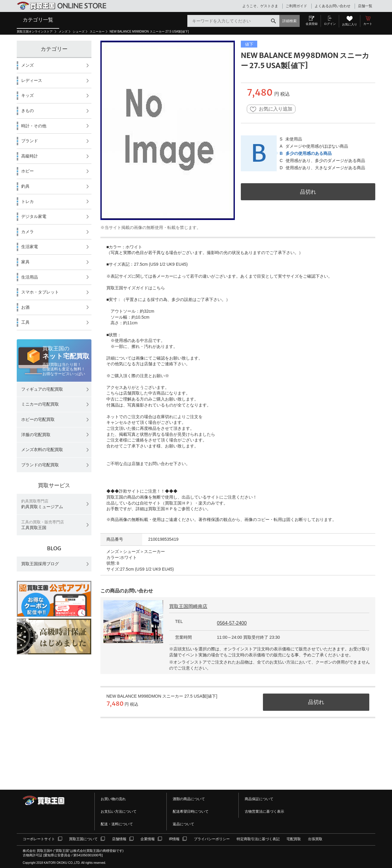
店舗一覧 (365, 6)
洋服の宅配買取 (36, 435)
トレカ (27, 201)
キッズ (27, 95)
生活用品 (30, 277)
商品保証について (259, 799)
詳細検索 (290, 21)
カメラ (27, 232)
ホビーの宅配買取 (38, 419)
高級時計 (30, 156)
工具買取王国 (43, 525)
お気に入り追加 (271, 109)
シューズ (79, 32)
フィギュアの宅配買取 (42, 389)
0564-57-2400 (232, 623)
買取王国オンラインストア (35, 32)
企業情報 (148, 839)
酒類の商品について (189, 799)
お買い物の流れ (113, 799)
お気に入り (350, 24)
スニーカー (97, 32)
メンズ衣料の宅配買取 (42, 450)
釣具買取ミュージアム (42, 504)
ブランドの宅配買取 (40, 465)
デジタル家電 (34, 216)
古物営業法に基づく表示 (264, 812)
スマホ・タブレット (40, 292)
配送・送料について (117, 824)
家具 (25, 262)
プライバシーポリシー (212, 839)
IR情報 (174, 839)
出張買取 (315, 839)
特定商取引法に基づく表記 (258, 839)
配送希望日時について (191, 812)
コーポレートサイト (39, 839)
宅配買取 (294, 839)
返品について (183, 824)
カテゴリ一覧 (38, 20)
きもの (27, 111)
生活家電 (30, 247)
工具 (25, 322)
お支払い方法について (119, 812)
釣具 (25, 186)
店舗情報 (119, 839)
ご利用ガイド (296, 6)
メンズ (63, 32)
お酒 (25, 307)
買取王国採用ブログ (40, 564)
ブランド (30, 141)
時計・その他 (34, 126)
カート (368, 24)
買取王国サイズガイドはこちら (136, 288)
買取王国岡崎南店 (188, 606)
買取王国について (83, 839)
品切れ (308, 192)
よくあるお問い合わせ (333, 6)
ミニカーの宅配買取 (40, 404)
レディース (32, 80)
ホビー (27, 171)
